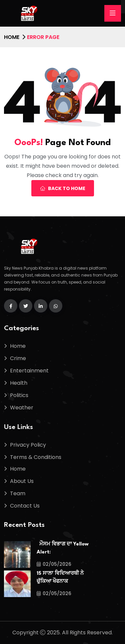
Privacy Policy (28, 445)
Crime (18, 358)
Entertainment (29, 371)
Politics (19, 395)
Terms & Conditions (36, 457)
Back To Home (63, 188)
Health (19, 383)
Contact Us (25, 506)
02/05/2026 (54, 564)
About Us (22, 481)
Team (18, 493)
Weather (22, 408)
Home (12, 37)
